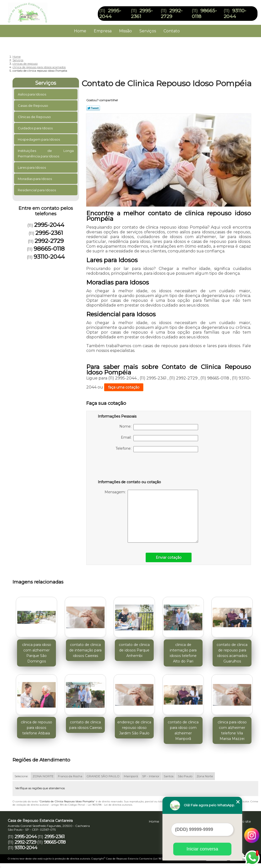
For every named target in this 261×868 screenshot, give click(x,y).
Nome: (159, 427)
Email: (159, 438)
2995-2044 (110, 14)
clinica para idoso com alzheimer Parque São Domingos (37, 653)
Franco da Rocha (70, 776)
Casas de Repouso (33, 106)
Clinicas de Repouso (35, 117)
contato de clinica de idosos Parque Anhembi (134, 650)
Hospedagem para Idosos (39, 139)
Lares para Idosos (32, 167)
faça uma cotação (124, 387)
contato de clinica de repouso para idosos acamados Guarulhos (232, 653)
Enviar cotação (169, 557)
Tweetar (93, 108)
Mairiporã (131, 776)
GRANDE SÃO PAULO (103, 776)
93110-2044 (235, 14)
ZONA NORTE (43, 776)
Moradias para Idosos (35, 179)
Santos (169, 776)
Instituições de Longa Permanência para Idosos (46, 153)
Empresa (103, 31)
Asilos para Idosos (32, 94)
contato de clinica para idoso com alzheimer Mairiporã (183, 730)
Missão (125, 31)
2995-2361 (49, 233)
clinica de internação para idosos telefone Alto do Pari (183, 653)
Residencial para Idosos (37, 190)
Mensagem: (151, 516)
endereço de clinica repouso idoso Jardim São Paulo (134, 728)
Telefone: (157, 449)
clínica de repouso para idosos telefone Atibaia (36, 728)
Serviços (148, 31)
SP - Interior (151, 776)
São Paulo (185, 776)
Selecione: (21, 776)
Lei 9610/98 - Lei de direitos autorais (110, 805)
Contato (172, 31)
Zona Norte (205, 776)
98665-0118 (49, 249)
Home (80, 31)
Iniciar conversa (202, 849)
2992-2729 (172, 14)
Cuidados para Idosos (36, 128)
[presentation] (130, 467)
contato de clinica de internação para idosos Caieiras (85, 650)
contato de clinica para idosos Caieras (85, 725)
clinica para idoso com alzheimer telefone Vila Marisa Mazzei (232, 730)
